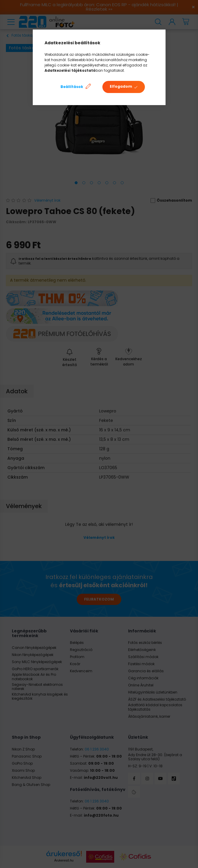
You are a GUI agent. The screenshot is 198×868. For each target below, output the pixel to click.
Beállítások (72, 87)
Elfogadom (121, 86)
